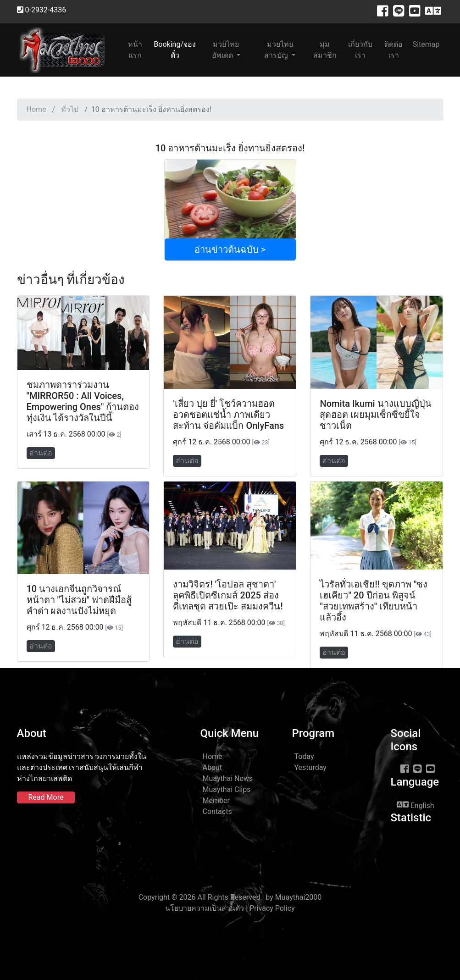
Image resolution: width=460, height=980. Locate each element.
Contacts (217, 811)
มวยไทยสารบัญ (279, 50)
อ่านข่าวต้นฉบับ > (230, 249)
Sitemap (426, 44)
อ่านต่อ (41, 453)
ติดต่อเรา (393, 50)
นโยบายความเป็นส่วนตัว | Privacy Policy (230, 908)
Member (216, 800)
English (416, 805)
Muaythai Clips (227, 789)
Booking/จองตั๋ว (175, 50)
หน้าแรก (139, 50)
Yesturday (310, 767)
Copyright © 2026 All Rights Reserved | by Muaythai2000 (230, 897)
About (213, 767)
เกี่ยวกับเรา (360, 50)
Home (36, 109)
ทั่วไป (70, 109)
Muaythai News (228, 778)
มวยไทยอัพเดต (226, 50)
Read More (46, 797)
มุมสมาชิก (325, 50)
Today (304, 756)
